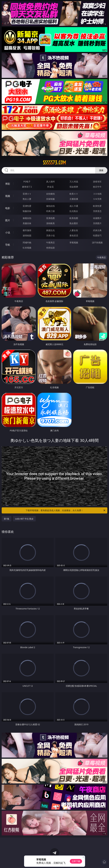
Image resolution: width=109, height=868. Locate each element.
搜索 (101, 170)
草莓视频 (74, 242)
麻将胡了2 (27, 187)
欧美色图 (74, 218)
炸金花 (50, 187)
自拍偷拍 (50, 194)
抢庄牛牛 (97, 187)
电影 (8, 208)
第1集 (7, 519)
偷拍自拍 (50, 206)
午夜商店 (50, 242)
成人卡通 (74, 206)
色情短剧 (50, 248)
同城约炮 (27, 242)
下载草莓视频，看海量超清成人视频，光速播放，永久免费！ (66, 510)
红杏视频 (27, 248)
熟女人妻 (27, 199)
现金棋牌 (74, 187)
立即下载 (76, 861)
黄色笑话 (74, 235)
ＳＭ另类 (97, 199)
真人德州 (50, 182)
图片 (8, 220)
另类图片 (97, 223)
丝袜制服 (50, 199)
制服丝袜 (27, 211)
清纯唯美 (50, 223)
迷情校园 (27, 235)
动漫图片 (97, 218)
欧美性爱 (97, 206)
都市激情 (27, 230)
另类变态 (97, 211)
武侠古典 (97, 230)
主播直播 (74, 199)
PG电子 (27, 182)
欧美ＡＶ (74, 194)
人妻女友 (74, 230)
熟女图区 (74, 223)
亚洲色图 (50, 218)
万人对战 (74, 182)
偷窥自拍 (27, 218)
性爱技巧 (97, 235)
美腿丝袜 (27, 223)
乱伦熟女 (74, 211)
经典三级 (50, 211)
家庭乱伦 (50, 230)
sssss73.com (54, 163)
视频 (8, 196)
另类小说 (50, 235)
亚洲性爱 (27, 206)
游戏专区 (97, 182)
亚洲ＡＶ (27, 194)
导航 (8, 245)
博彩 (8, 184)
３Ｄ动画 (97, 194)
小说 (8, 233)
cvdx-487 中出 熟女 (24, 519)
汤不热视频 (97, 242)
